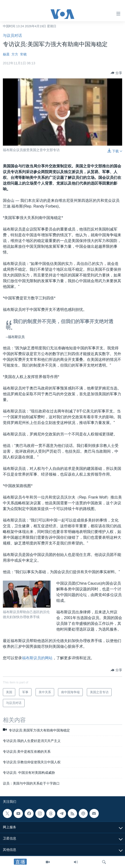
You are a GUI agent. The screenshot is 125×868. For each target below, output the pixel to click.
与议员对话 (12, 36)
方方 (15, 54)
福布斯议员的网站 (37, 658)
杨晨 (6, 54)
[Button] (116, 73)
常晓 (23, 54)
